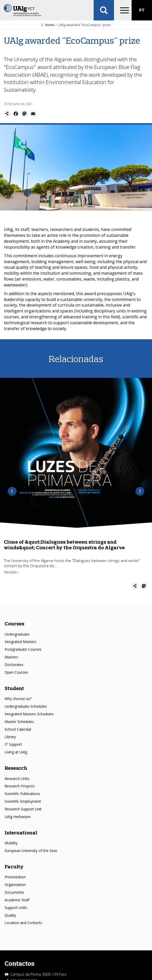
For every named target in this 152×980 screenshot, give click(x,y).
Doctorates (14, 665)
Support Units (16, 908)
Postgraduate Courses (23, 649)
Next (140, 491)
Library (10, 737)
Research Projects (20, 786)
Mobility (11, 843)
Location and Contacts (23, 923)
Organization (15, 885)
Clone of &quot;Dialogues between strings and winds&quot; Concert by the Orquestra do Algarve (64, 545)
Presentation (15, 877)
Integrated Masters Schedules (29, 714)
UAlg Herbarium (18, 817)
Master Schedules (19, 722)
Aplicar (104, 10)
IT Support (13, 744)
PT (142, 10)
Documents (14, 892)
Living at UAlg (16, 752)
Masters (11, 657)
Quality (10, 915)
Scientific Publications (22, 794)
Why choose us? (18, 699)
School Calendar (18, 729)
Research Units (17, 779)
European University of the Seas (31, 851)
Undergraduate (17, 634)
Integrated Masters (20, 642)
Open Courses (16, 672)
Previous (12, 491)
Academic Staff (17, 900)
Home (50, 25)
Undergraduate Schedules (26, 706)
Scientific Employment (23, 801)
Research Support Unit (23, 809)
